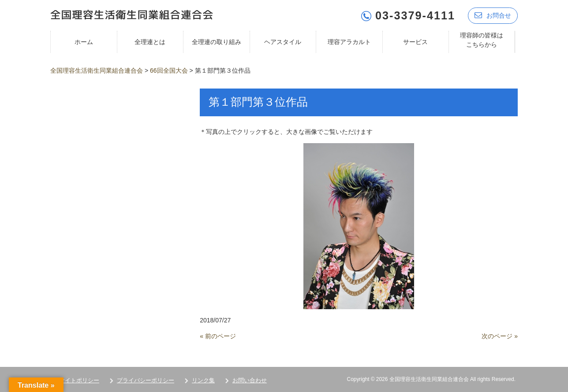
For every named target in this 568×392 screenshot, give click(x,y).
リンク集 (203, 379)
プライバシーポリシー (146, 379)
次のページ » (500, 335)
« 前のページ (218, 335)
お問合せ (493, 14)
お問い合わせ (250, 379)
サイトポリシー (79, 379)
